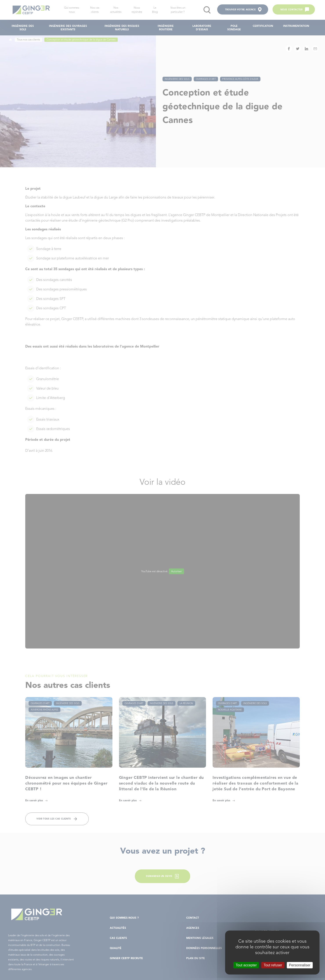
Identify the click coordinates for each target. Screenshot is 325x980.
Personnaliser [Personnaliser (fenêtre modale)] (300, 965)
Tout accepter (246, 965)
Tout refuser (273, 965)
